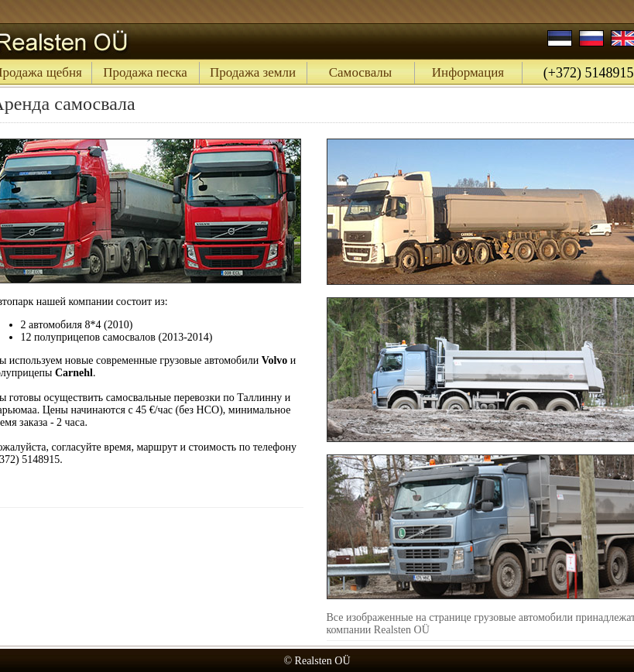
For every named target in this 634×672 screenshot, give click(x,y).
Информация (468, 72)
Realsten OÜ (323, 661)
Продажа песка (145, 72)
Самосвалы (361, 72)
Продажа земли (253, 72)
